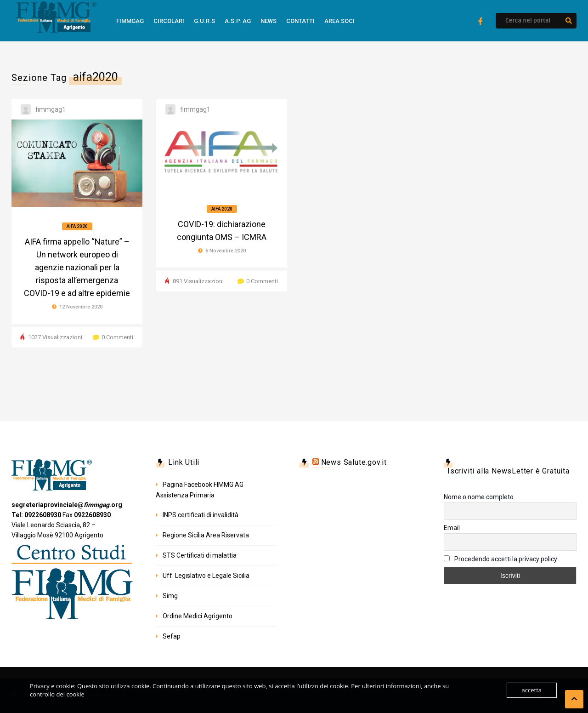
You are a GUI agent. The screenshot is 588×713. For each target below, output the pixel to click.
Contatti (300, 21)
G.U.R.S (204, 21)
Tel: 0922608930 (36, 515)
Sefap (172, 636)
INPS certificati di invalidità (201, 515)
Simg (170, 596)
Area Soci (339, 21)
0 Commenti (117, 337)
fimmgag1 (51, 109)
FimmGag (130, 21)
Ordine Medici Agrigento (198, 616)
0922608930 (92, 515)
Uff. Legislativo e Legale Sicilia (206, 576)
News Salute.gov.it (354, 462)
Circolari (169, 21)
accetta (532, 690)
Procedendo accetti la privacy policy (500, 559)
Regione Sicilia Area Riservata (206, 535)
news (269, 21)
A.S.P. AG (238, 21)
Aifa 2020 (77, 226)
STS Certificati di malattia (200, 555)
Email (452, 528)
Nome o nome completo (479, 497)
